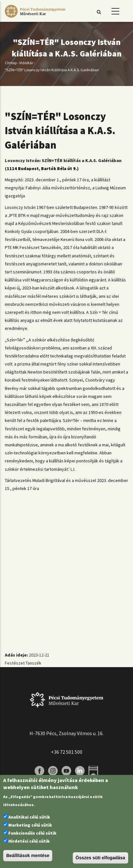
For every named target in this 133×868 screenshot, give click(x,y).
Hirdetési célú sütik (29, 841)
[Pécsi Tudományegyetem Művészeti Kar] (35, 18)
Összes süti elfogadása (100, 858)
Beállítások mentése (28, 855)
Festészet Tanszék (23, 663)
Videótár (26, 63)
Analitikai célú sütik (29, 817)
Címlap (11, 63)
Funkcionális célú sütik (32, 833)
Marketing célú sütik (30, 825)
